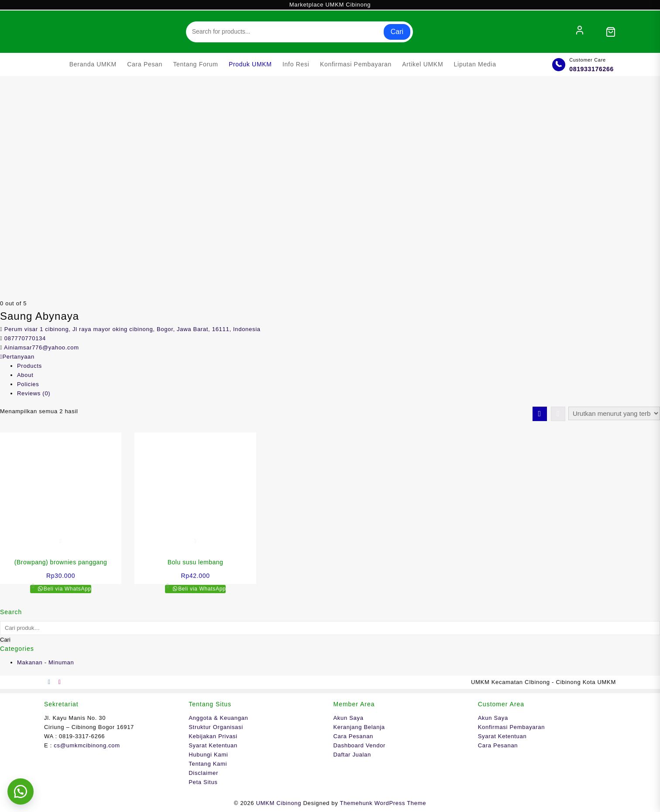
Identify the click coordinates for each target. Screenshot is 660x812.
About (25, 375)
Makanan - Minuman (45, 662)
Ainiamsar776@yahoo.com (41, 347)
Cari (397, 32)
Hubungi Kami (208, 755)
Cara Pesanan (354, 736)
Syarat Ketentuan (213, 745)
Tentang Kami (208, 764)
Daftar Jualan (352, 755)
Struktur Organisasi (216, 727)
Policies (28, 384)
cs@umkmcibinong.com (87, 745)
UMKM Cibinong (278, 803)
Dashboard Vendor (360, 745)
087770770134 (25, 338)
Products (29, 366)
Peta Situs (203, 782)
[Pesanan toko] (614, 413)
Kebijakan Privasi (213, 736)
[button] (22, 790)
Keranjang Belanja (359, 727)
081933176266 (591, 69)
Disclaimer (203, 773)
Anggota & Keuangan (218, 718)
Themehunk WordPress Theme (383, 803)
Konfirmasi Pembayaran (511, 727)
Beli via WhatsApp (67, 589)
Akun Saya (349, 718)
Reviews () (34, 393)
